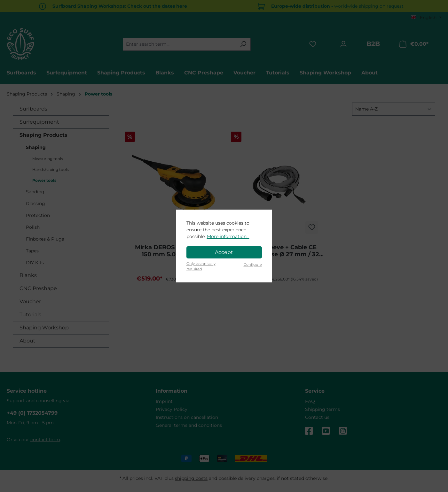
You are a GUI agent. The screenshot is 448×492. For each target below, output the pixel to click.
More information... (228, 236)
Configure (253, 265)
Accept (224, 252)
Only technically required (201, 266)
